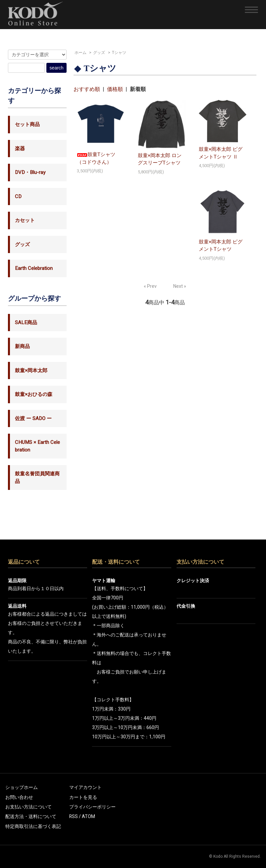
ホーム (80, 53)
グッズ (99, 53)
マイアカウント (85, 787)
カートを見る (83, 797)
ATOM (88, 817)
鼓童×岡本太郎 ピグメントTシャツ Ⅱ (221, 153)
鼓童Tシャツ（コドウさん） (96, 158)
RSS (74, 817)
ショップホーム (22, 787)
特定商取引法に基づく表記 (33, 826)
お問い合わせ (19, 797)
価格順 (115, 89)
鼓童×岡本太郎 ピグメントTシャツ (221, 246)
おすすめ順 (87, 89)
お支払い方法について (28, 807)
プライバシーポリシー (92, 807)
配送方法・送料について (31, 817)
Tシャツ (119, 53)
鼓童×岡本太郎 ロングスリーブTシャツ (160, 159)
